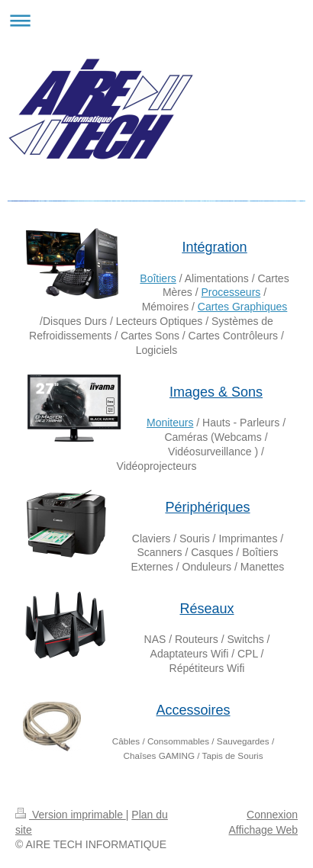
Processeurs (231, 292)
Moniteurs (170, 423)
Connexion (272, 815)
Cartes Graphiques (243, 307)
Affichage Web (263, 830)
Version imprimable (71, 815)
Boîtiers (158, 278)
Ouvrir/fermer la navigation (156, 20)
